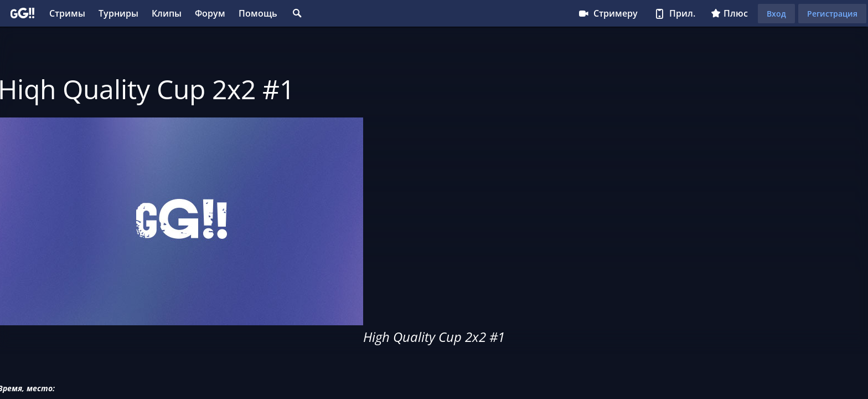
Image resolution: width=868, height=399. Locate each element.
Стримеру (608, 13)
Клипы (167, 13)
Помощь (258, 13)
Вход (776, 14)
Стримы (67, 13)
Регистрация (832, 14)
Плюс (729, 13)
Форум (210, 13)
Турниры (118, 13)
